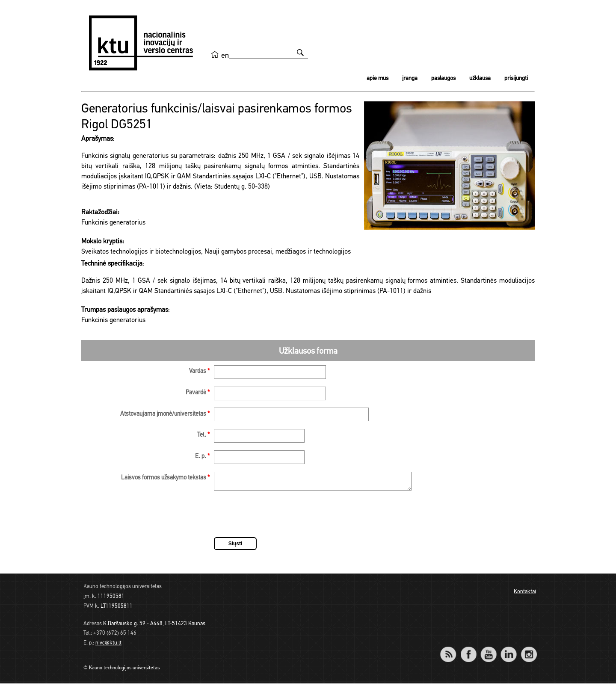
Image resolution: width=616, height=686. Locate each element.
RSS (452, 651)
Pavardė (198, 393)
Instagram (529, 651)
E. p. (202, 457)
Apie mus (378, 78)
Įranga (410, 78)
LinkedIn (508, 651)
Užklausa (480, 78)
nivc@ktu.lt (108, 646)
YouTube (488, 651)
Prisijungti (516, 78)
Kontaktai (525, 594)
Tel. (203, 435)
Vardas (199, 371)
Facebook (468, 651)
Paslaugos (443, 78)
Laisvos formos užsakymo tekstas (165, 478)
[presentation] (279, 518)
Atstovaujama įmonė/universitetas (165, 414)
